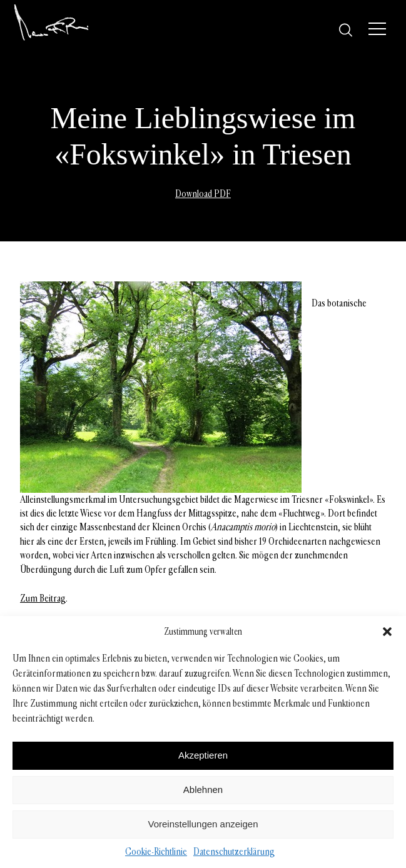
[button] (387, 632)
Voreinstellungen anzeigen (203, 824)
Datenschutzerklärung (234, 851)
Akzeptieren (203, 755)
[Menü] (377, 29)
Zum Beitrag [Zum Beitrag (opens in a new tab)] (43, 598)
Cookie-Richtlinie (156, 851)
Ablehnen (203, 790)
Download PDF (203, 194)
